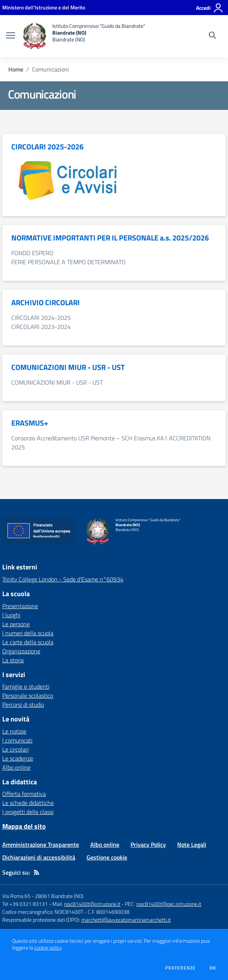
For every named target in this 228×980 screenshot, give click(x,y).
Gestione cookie (107, 857)
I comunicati (17, 740)
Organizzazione (21, 651)
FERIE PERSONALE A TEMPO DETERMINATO (68, 262)
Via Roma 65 (16, 896)
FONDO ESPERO (32, 253)
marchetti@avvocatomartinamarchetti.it (126, 920)
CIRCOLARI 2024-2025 (41, 318)
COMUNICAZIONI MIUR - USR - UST (57, 382)
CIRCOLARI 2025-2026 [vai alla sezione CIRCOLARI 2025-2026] (47, 147)
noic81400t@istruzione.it (92, 904)
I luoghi (11, 615)
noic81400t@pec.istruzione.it (169, 904)
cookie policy (48, 948)
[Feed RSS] (36, 872)
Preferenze (180, 968)
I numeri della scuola (28, 633)
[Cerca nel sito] (212, 36)
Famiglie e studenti (26, 686)
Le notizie (14, 731)
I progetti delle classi (28, 812)
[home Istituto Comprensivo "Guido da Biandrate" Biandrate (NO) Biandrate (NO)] (84, 36)
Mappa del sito (24, 826)
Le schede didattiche (28, 803)
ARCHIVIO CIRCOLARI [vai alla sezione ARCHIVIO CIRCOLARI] (46, 303)
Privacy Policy (148, 845)
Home (16, 69)
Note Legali (192, 845)
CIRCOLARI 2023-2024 (41, 327)
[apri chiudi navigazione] (11, 36)
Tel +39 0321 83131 (25, 904)
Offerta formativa (24, 794)
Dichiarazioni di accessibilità (39, 857)
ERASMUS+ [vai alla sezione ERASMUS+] (30, 423)
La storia (13, 660)
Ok (213, 968)
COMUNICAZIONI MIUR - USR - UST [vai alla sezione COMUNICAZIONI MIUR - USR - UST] (68, 367)
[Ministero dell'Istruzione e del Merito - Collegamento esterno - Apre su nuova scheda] (44, 7)
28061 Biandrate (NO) (59, 896)
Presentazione (20, 606)
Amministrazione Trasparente (41, 845)
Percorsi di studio (23, 705)
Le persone (16, 624)
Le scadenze (18, 758)
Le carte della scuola (28, 642)
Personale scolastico (28, 695)
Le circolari (15, 749)
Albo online (16, 767)
